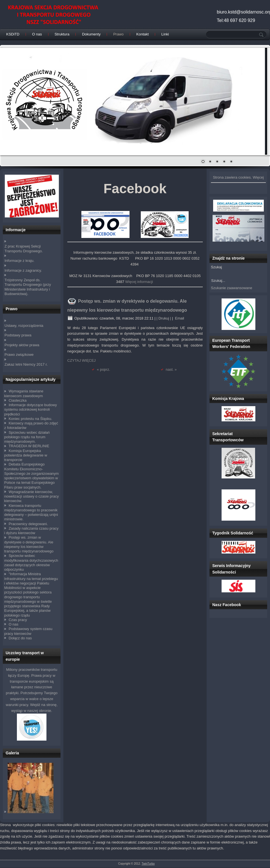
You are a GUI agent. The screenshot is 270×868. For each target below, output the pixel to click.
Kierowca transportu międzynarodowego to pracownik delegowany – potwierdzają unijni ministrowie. (31, 512)
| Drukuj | (164, 318)
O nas (37, 34)
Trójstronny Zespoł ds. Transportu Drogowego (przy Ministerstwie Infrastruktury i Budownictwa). (28, 287)
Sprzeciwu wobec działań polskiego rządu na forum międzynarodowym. (27, 437)
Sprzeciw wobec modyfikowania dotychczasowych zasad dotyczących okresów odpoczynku (31, 563)
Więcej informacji (139, 282)
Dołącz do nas (20, 638)
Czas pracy (18, 620)
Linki (165, 34)
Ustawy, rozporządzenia (24, 326)
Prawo (118, 34)
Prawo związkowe (19, 355)
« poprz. (103, 369)
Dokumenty (91, 34)
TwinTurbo (148, 864)
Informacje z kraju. (19, 261)
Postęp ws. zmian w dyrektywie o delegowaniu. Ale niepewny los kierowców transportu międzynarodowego (29, 544)
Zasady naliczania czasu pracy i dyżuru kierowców (31, 531)
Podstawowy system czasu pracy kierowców (28, 631)
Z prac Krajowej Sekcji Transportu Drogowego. (24, 249)
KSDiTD (13, 34)
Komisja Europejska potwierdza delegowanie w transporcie (26, 455)
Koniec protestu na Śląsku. (31, 419)
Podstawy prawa (18, 335)
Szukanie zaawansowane (232, 288)
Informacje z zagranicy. (23, 270)
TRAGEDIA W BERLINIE (29, 446)
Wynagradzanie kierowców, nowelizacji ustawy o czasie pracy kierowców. (32, 496)
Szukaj (216, 267)
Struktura (62, 34)
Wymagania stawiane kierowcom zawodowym (24, 393)
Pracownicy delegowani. (28, 524)
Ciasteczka (18, 400)
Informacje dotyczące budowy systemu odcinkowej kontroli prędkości (31, 410)
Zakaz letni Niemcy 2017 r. (26, 364)
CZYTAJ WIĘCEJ (82, 360)
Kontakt (142, 34)
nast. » (171, 369)
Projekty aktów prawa (22, 345)
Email (179, 318)
